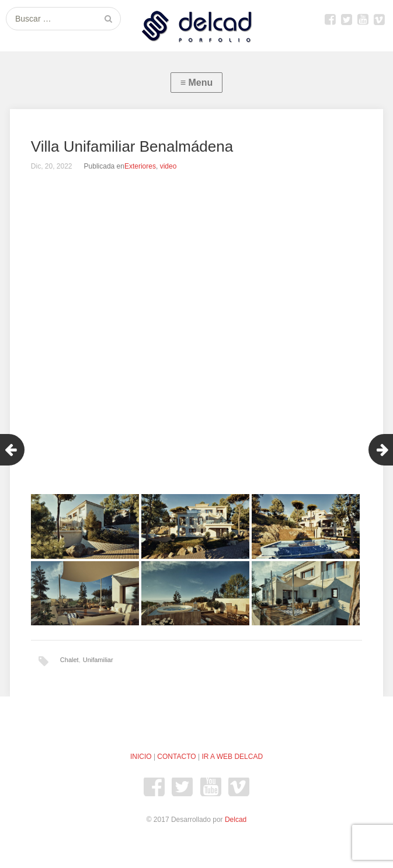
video (168, 166)
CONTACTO (176, 757)
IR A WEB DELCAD (232, 757)
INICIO (141, 757)
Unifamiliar (98, 660)
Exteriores (140, 166)
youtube (363, 19)
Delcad (236, 820)
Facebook (330, 19)
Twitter (346, 19)
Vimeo (379, 19)
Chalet (69, 660)
